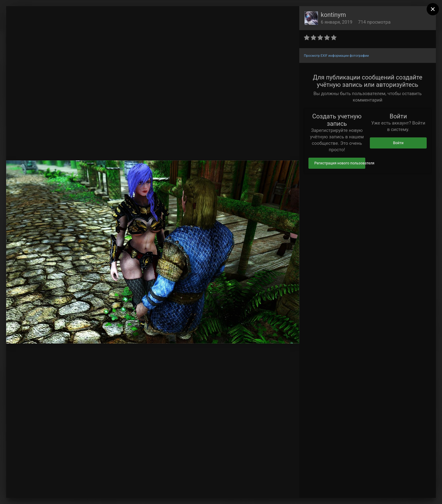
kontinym (333, 15)
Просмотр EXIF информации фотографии (336, 56)
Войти (398, 143)
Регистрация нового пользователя (340, 163)
